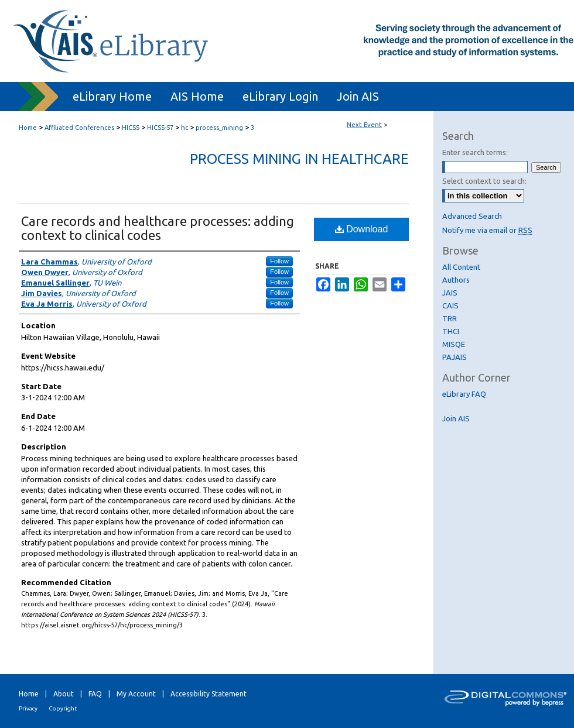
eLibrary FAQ (464, 394)
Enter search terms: (475, 152)
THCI (451, 331)
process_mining (220, 128)
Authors (456, 280)
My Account (136, 694)
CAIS (450, 305)
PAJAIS (455, 357)
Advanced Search (472, 216)
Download (362, 229)
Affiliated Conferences (80, 128)
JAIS (450, 293)
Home (28, 128)
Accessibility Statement (209, 694)
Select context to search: (484, 181)
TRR (450, 318)
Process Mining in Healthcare (299, 159)
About (64, 694)
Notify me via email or (487, 230)
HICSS (131, 128)
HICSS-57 (161, 128)
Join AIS (456, 418)
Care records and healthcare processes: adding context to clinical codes (158, 228)
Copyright (63, 708)
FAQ (95, 694)
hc (185, 128)
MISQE (454, 344)
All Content (461, 267)
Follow (279, 261)
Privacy (28, 708)
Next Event (364, 125)
